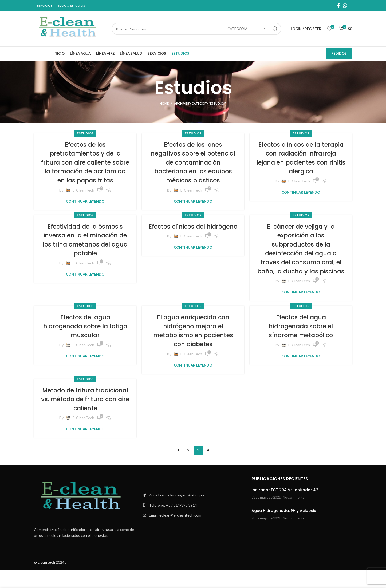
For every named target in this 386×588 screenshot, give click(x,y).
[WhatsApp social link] (345, 6)
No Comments (293, 515)
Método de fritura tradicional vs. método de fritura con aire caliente (85, 417)
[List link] (193, 523)
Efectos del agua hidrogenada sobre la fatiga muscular (85, 344)
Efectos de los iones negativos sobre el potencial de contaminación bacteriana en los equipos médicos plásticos (193, 167)
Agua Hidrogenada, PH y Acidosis (284, 529)
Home (164, 103)
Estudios (85, 133)
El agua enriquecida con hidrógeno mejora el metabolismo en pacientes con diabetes (193, 348)
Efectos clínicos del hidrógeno (193, 240)
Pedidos (339, 53)
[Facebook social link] (338, 6)
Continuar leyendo (85, 210)
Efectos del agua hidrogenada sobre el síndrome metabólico (301, 344)
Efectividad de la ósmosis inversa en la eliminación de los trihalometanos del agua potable (85, 249)
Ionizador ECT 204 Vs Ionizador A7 (285, 508)
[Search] (196, 29)
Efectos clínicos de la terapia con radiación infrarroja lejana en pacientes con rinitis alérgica (301, 162)
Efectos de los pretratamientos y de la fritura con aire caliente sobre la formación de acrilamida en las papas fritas (85, 167)
